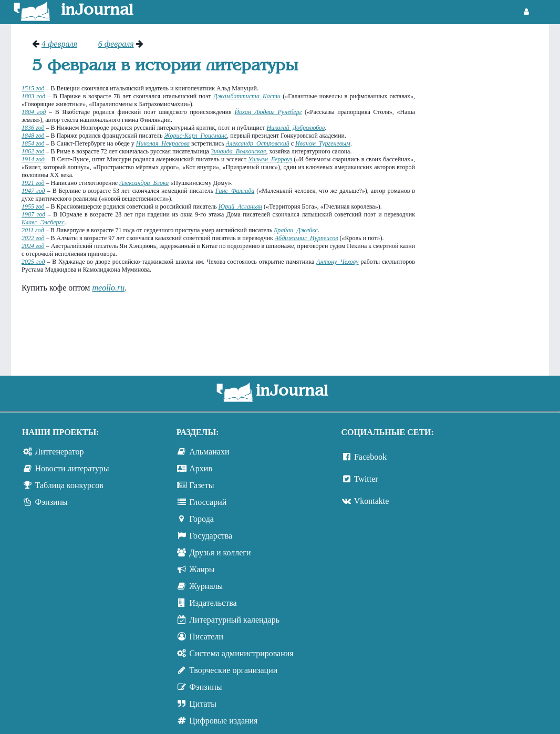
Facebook (370, 457)
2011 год (33, 230)
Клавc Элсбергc (43, 222)
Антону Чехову (337, 262)
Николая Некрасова (163, 143)
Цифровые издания (223, 721)
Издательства (213, 603)
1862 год (33, 151)
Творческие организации (233, 670)
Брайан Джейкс (295, 230)
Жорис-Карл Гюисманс (196, 136)
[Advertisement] (487, 197)
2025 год (33, 262)
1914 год (33, 159)
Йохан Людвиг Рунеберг (268, 112)
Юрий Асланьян (240, 206)
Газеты (201, 485)
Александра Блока (144, 183)
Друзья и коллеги (220, 552)
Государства (211, 536)
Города (201, 519)
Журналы (206, 586)
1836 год (33, 128)
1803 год (33, 96)
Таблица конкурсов (69, 485)
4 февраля (59, 44)
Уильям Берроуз (270, 159)
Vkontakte (372, 501)
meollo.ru (108, 288)
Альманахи (209, 452)
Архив (201, 468)
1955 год (33, 206)
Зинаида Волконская (238, 151)
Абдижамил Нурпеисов (307, 238)
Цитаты (203, 704)
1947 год (33, 191)
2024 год (33, 246)
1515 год (33, 88)
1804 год (34, 112)
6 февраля (116, 44)
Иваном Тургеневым (323, 143)
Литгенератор (60, 452)
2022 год (33, 238)
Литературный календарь (234, 620)
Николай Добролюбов (296, 128)
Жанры (202, 569)
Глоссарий (208, 502)
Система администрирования (241, 653)
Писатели (206, 637)
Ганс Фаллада (235, 191)
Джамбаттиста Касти (247, 96)
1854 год (33, 143)
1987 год (33, 214)
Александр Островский (258, 143)
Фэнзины (51, 502)
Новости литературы (72, 468)
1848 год (33, 136)
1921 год (33, 183)
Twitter (366, 479)
